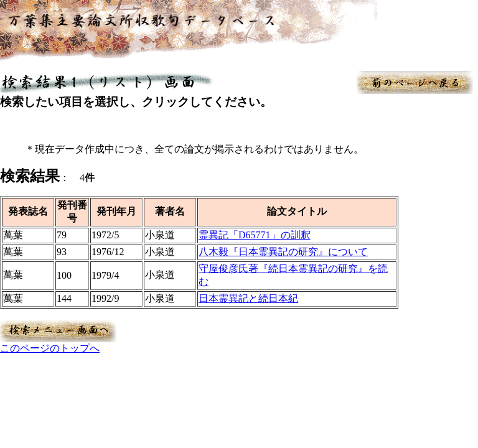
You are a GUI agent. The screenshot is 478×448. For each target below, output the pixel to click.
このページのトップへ (50, 348)
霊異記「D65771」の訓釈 (255, 235)
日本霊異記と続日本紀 (248, 298)
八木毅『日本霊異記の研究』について (283, 252)
